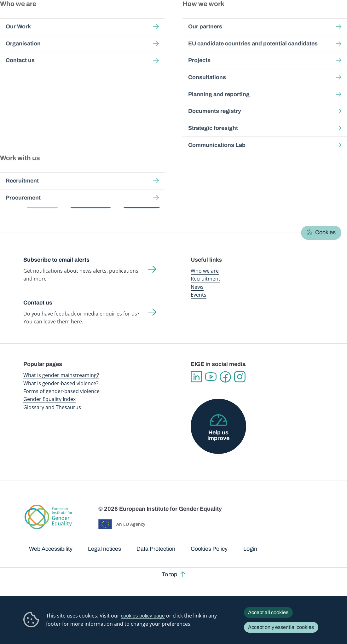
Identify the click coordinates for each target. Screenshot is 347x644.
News (197, 287)
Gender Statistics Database (274, 19)
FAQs (190, 104)
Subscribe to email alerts (56, 260)
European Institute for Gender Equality (32, 19)
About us (308, 19)
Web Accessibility (51, 549)
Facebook (225, 377)
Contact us (38, 303)
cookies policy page (143, 616)
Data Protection (156, 549)
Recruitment (205, 279)
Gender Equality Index (235, 19)
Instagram (240, 377)
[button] (43, 201)
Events (199, 295)
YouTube (211, 377)
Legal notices (104, 549)
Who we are (205, 271)
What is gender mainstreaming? (61, 375)
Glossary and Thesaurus (52, 407)
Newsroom (87, 19)
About (213, 104)
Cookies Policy (209, 549)
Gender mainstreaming (163, 19)
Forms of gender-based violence (61, 391)
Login (250, 549)
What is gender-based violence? (61, 383)
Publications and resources (122, 19)
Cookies (325, 232)
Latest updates (156, 104)
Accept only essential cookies (281, 627)
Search (334, 19)
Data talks (116, 104)
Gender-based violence (200, 19)
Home (36, 58)
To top (169, 574)
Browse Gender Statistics (61, 104)
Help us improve (218, 435)
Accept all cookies (268, 612)
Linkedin (196, 377)
